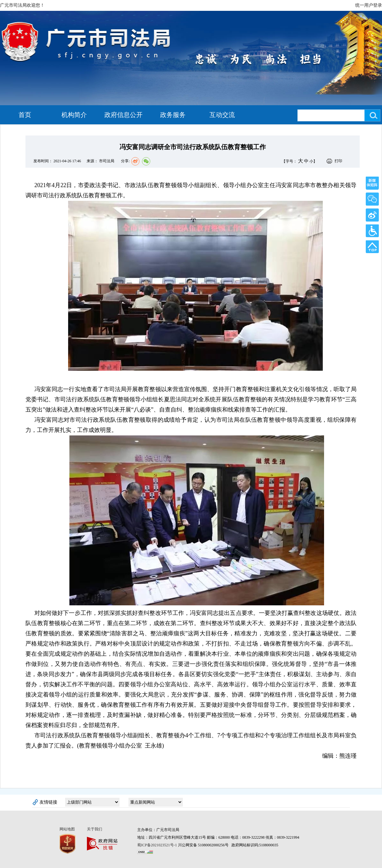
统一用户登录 (369, 5)
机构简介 (74, 115)
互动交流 (222, 115)
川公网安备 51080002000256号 (204, 845)
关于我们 (95, 829)
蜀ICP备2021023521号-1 (157, 845)
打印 (338, 161)
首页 (25, 115)
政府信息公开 (124, 115)
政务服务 (173, 115)
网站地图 (67, 829)
